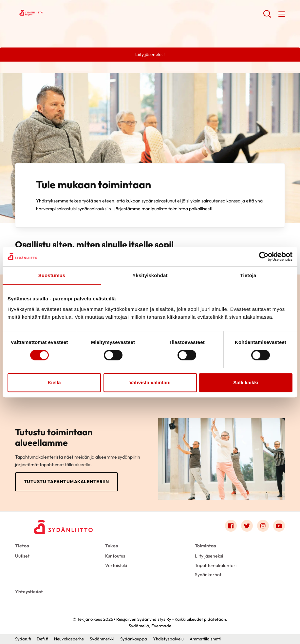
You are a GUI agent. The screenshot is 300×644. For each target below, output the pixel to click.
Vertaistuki (116, 565)
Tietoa (22, 546)
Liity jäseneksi (209, 556)
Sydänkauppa (134, 639)
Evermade (161, 626)
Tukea (112, 546)
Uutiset (22, 556)
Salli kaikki (246, 382)
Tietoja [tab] (248, 275)
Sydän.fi (23, 639)
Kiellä (54, 382)
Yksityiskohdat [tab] (150, 275)
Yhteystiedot (29, 592)
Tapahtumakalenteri (216, 565)
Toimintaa (206, 546)
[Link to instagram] (263, 526)
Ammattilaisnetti (205, 639)
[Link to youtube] (279, 526)
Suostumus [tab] (52, 275)
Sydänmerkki (102, 639)
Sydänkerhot (208, 575)
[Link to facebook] (231, 526)
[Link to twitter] (247, 526)
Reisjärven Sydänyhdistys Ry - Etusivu (67, 13)
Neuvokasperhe (69, 639)
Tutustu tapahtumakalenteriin (66, 482)
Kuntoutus (115, 556)
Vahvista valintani (150, 382)
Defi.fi (42, 639)
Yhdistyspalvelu (168, 639)
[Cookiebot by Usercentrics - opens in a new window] (264, 256)
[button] (267, 16)
